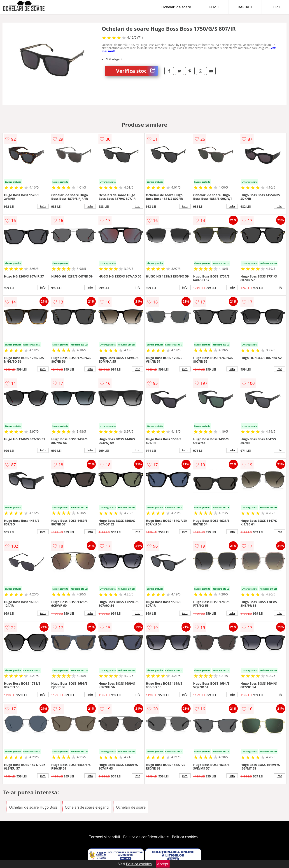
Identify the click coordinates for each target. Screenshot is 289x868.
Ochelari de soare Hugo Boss (33, 807)
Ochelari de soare (176, 7)
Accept (163, 864)
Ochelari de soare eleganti (87, 807)
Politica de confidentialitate (146, 837)
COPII (275, 7)
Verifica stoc (137, 71)
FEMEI (214, 7)
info (43, 206)
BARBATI (245, 7)
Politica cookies (185, 837)
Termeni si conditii (105, 837)
